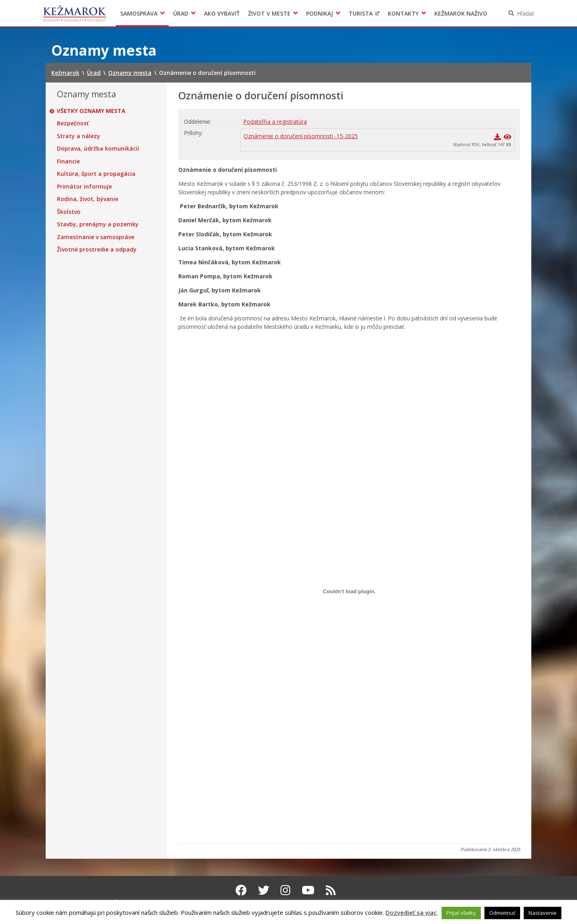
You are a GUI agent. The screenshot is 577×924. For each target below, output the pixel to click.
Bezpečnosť (73, 123)
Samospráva (139, 13)
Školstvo (69, 212)
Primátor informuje (84, 187)
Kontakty (403, 13)
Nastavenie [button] (543, 913)
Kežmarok (75, 13)
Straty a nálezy (79, 136)
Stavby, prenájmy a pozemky (98, 224)
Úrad (181, 13)
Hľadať (526, 13)
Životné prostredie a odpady (97, 250)
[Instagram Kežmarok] (285, 890)
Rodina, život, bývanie (88, 199)
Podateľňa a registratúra (275, 122)
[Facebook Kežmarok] (241, 890)
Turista (361, 13)
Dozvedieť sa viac (411, 912)
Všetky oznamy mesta (91, 111)
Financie (68, 161)
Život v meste (269, 13)
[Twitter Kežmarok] (264, 890)
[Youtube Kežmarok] (308, 890)
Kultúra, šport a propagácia (96, 174)
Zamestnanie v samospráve (96, 237)
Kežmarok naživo (461, 13)
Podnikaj (320, 13)
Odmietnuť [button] (502, 913)
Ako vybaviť (222, 13)
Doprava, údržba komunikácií (98, 149)
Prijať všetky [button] (461, 913)
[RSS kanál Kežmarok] (331, 890)
